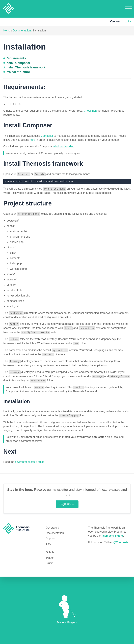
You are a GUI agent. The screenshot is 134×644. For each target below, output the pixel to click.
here (32, 140)
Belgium (72, 622)
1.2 (127, 22)
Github (50, 550)
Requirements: (24, 87)
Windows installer (63, 146)
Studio (50, 560)
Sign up (67, 501)
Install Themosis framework (26, 67)
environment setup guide (30, 459)
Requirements (16, 58)
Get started (52, 525)
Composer (47, 136)
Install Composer (18, 63)
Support (50, 535)
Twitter (50, 555)
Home (7, 31)
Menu (129, 8)
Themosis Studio (112, 533)
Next (10, 449)
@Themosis (121, 540)
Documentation (22, 31)
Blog (48, 541)
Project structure (18, 72)
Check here (91, 111)
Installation (39, 31)
